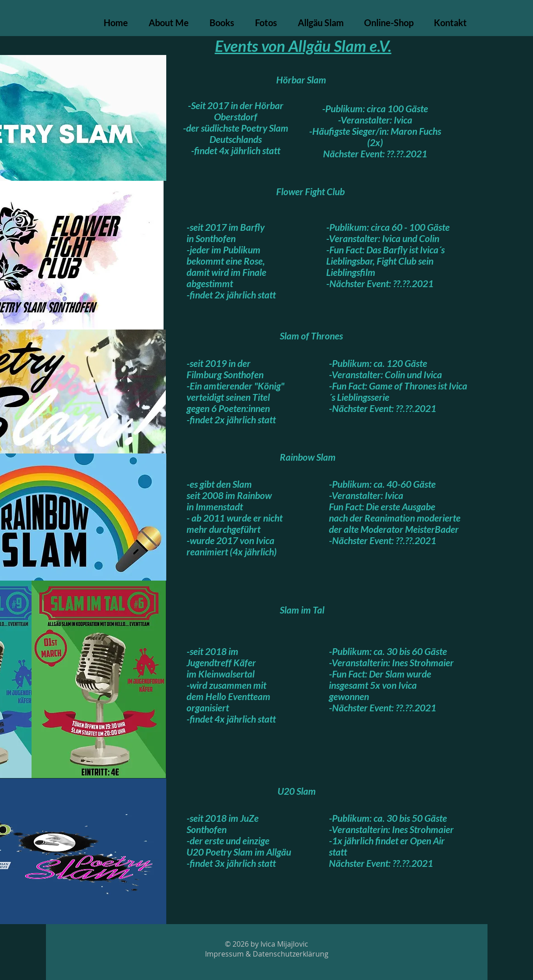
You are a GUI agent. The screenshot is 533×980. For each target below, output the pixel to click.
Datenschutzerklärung (291, 954)
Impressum (224, 954)
